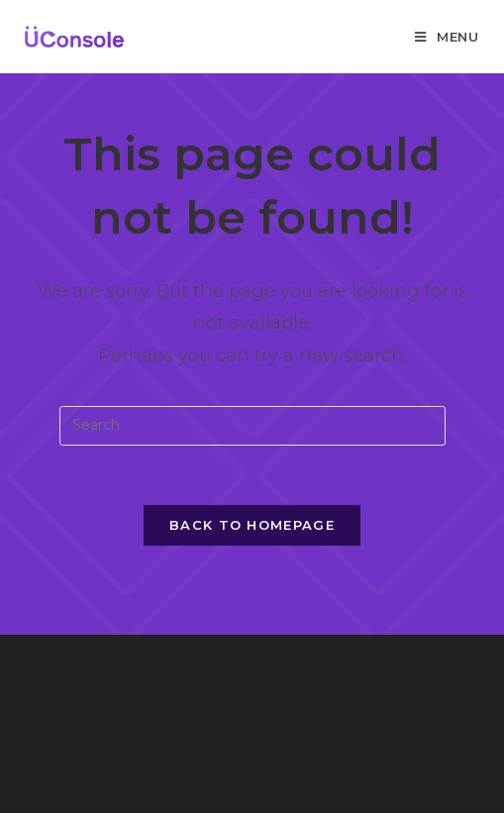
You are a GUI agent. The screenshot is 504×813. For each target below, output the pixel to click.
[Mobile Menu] (447, 37)
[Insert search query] (252, 426)
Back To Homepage (252, 525)
